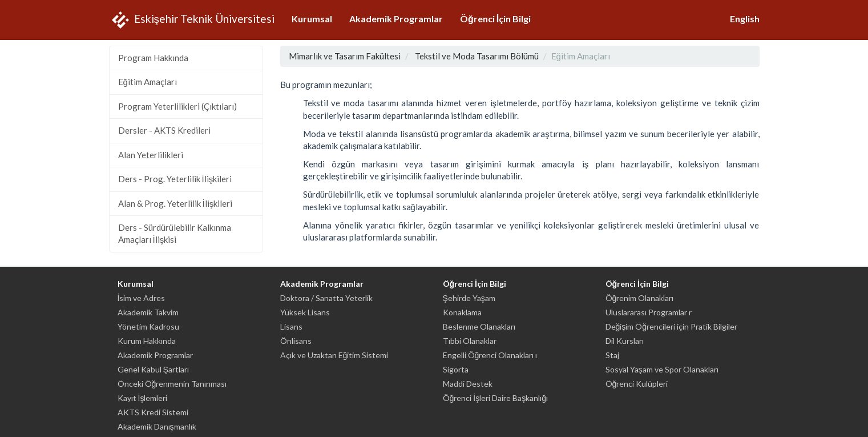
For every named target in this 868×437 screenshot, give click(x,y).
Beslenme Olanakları (479, 326)
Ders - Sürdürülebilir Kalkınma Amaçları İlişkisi (175, 233)
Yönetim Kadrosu (148, 326)
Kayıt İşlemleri (143, 398)
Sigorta (456, 369)
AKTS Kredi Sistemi (153, 412)
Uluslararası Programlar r (649, 312)
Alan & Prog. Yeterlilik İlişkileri (175, 203)
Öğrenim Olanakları (640, 298)
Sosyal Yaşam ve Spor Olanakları (662, 369)
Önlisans (296, 341)
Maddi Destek (468, 384)
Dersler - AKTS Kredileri (164, 130)
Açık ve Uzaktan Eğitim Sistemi (334, 355)
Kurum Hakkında (147, 341)
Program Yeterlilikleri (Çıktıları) (177, 106)
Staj (612, 355)
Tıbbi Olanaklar (470, 341)
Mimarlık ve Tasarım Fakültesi (345, 56)
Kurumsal (312, 19)
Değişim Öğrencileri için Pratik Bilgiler (672, 326)
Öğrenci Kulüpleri (637, 384)
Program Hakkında (153, 58)
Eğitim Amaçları (148, 82)
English (745, 19)
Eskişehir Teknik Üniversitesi (192, 20)
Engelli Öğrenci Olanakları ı (490, 355)
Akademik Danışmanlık (157, 426)
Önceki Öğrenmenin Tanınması (172, 384)
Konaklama (462, 312)
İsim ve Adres (142, 298)
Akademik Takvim (148, 312)
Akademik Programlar (396, 19)
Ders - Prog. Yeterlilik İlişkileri (175, 179)
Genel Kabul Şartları (153, 369)
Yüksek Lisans (305, 312)
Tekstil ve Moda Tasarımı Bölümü (477, 56)
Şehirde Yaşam (469, 298)
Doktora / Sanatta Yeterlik (326, 298)
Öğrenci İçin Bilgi (495, 19)
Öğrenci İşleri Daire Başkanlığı (495, 398)
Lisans (291, 326)
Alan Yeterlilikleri (151, 155)
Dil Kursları (625, 341)
